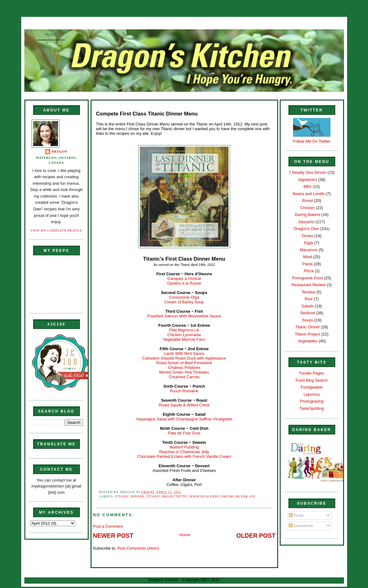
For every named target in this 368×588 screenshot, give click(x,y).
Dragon (59, 152)
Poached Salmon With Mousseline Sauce (184, 316)
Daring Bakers (308, 215)
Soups (307, 320)
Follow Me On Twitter (312, 141)
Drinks (307, 236)
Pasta (308, 264)
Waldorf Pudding (184, 447)
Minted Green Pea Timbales (184, 372)
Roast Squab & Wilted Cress (184, 405)
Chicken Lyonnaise (184, 335)
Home (51, 34)
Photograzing (312, 401)
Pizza (309, 271)
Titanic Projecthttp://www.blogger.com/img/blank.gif (201, 496)
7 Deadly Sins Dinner (308, 172)
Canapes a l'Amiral (184, 279)
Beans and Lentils (309, 194)
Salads (308, 306)
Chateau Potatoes (184, 367)
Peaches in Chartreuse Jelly (184, 452)
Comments (301, 526)
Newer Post (113, 536)
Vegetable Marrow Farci (184, 339)
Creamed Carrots (184, 377)
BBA (307, 186)
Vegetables (307, 341)
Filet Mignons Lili (184, 330)
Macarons (309, 250)
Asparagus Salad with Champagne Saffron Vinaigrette (184, 419)
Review (309, 292)
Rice (309, 299)
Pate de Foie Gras (184, 433)
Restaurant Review (309, 285)
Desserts (306, 222)
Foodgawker (312, 387)
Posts (296, 515)
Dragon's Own (306, 229)
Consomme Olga (184, 297)
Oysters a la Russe (184, 283)
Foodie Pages (312, 373)
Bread (307, 201)
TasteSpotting (312, 408)
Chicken (307, 208)
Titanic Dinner (130, 496)
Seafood (307, 313)
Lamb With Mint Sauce (184, 353)
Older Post (256, 536)
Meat (308, 257)
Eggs (309, 243)
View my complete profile (56, 230)
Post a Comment (108, 526)
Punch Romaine (184, 391)
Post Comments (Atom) (138, 548)
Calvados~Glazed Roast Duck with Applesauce (184, 358)
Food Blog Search (312, 380)
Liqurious (312, 394)
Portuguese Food (308, 278)
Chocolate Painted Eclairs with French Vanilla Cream (184, 456)
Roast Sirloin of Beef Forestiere (184, 363)
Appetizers (308, 180)
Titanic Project (308, 334)
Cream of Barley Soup (184, 302)
